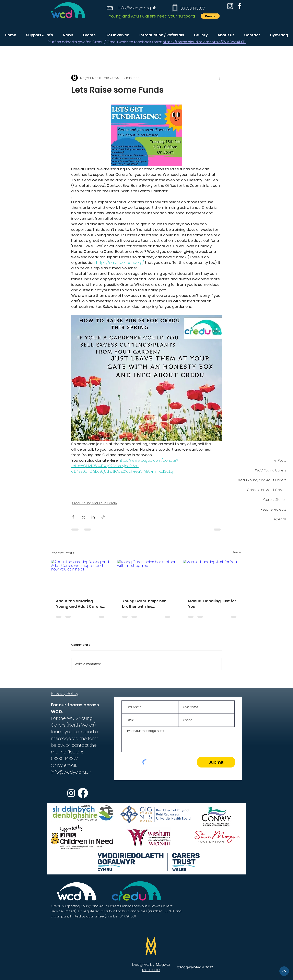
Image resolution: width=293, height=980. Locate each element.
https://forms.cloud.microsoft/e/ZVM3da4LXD (204, 42)
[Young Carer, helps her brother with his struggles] (147, 577)
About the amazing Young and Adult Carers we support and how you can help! (79, 604)
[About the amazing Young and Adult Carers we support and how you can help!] (80, 577)
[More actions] (219, 78)
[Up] (284, 971)
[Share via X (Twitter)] (83, 517)
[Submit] (216, 762)
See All (237, 552)
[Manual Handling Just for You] (213, 577)
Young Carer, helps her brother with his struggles (144, 604)
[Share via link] (103, 517)
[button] (210, 16)
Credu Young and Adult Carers (94, 503)
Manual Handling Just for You (212, 604)
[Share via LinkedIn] (93, 517)
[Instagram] (230, 6)
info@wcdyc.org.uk (137, 8)
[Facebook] (240, 6)
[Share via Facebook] (73, 517)
